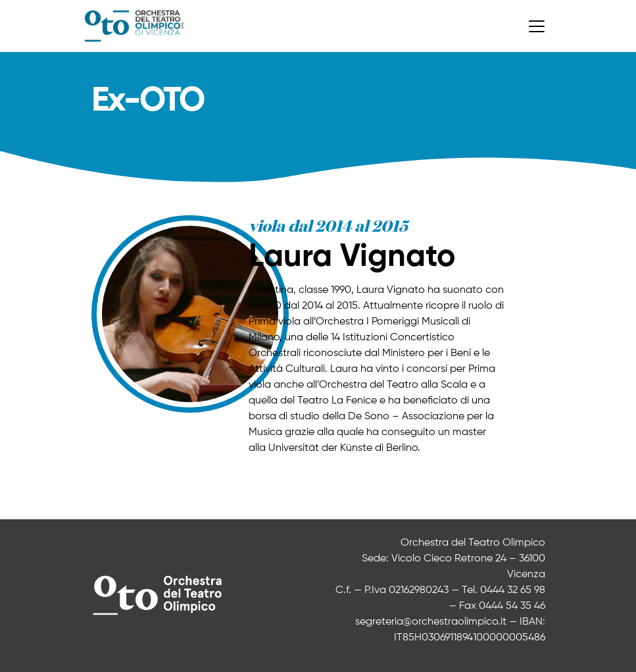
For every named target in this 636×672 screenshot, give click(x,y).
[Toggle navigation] (537, 26)
